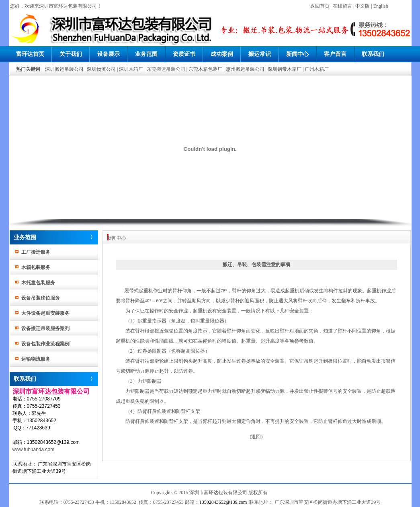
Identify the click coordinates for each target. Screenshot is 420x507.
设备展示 (109, 54)
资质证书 (184, 54)
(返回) (256, 437)
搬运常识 (260, 54)
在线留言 (342, 6)
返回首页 (320, 6)
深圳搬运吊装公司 (64, 69)
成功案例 (222, 54)
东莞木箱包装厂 (205, 69)
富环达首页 (30, 54)
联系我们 (373, 54)
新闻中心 (297, 54)
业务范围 (146, 54)
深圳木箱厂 (131, 69)
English (381, 6)
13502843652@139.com (223, 502)
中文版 (363, 6)
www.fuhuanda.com (34, 450)
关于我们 (71, 54)
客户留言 (335, 54)
